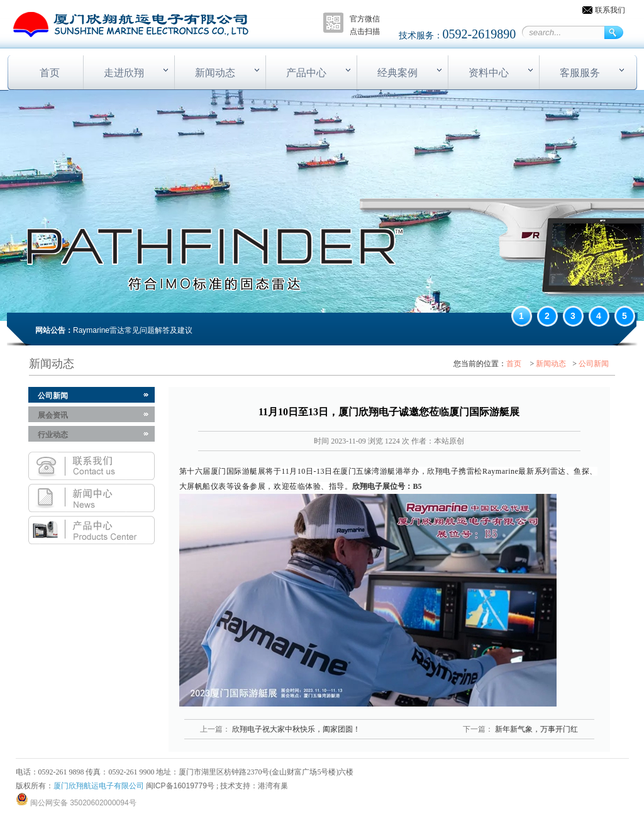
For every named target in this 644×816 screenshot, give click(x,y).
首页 (50, 73)
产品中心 (306, 73)
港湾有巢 (273, 786)
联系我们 (610, 10)
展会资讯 (53, 415)
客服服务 (580, 73)
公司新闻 (594, 364)
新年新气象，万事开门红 (536, 729)
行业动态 (53, 435)
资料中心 (489, 73)
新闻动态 (215, 73)
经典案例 (397, 73)
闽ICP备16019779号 (180, 786)
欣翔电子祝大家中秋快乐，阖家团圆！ (295, 729)
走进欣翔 (124, 73)
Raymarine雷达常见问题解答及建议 (133, 330)
